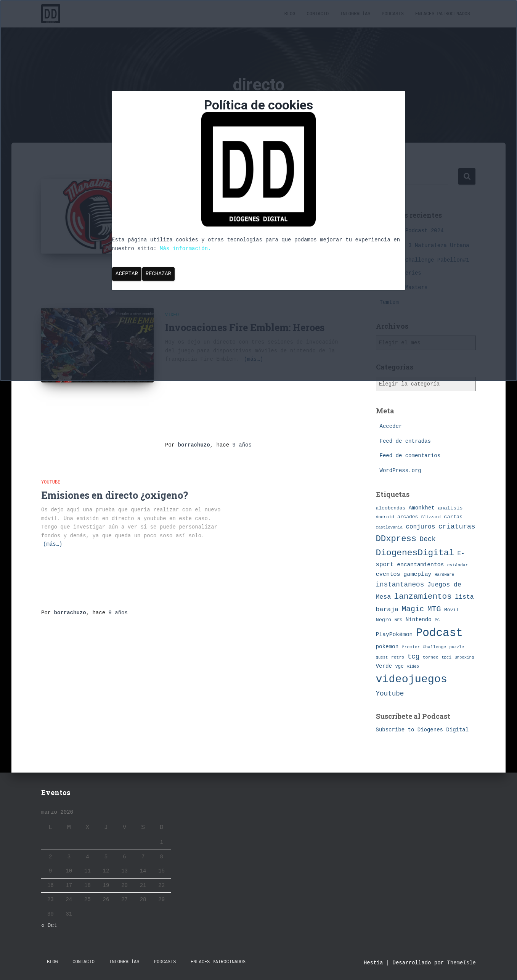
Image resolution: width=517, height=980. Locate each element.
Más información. (185, 249)
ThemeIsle (461, 963)
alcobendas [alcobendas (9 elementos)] (391, 508)
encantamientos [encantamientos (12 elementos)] (420, 565)
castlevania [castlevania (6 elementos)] (389, 527)
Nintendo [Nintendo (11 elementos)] (419, 620)
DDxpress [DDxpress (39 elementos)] (396, 539)
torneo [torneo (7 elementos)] (431, 657)
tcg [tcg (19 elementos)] (414, 657)
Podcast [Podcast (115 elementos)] (439, 633)
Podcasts (165, 962)
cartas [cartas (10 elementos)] (453, 517)
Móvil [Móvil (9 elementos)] (452, 610)
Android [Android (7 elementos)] (385, 517)
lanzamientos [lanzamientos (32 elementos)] (423, 597)
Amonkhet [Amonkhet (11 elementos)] (422, 508)
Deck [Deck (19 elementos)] (428, 539)
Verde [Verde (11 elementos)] (384, 666)
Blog (52, 962)
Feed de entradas (405, 441)
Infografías (124, 962)
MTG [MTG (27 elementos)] (434, 609)
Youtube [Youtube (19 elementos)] (390, 694)
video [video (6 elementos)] (413, 667)
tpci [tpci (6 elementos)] (446, 657)
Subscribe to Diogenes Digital (422, 730)
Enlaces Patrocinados (218, 962)
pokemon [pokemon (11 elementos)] (387, 647)
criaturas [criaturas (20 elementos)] (457, 527)
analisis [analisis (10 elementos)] (450, 508)
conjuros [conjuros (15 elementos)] (420, 527)
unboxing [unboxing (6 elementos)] (464, 657)
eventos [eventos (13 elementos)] (388, 574)
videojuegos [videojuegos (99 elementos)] (412, 679)
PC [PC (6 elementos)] (437, 620)
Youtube (51, 482)
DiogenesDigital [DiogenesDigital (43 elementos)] (415, 553)
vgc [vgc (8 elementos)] (400, 667)
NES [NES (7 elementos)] (399, 620)
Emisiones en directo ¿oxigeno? (115, 495)
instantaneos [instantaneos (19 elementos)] (400, 585)
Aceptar (127, 274)
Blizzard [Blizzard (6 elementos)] (431, 517)
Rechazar (158, 274)
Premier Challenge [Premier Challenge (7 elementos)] (424, 647)
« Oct (49, 925)
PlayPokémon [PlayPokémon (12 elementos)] (394, 635)
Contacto (83, 962)
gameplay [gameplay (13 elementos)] (417, 574)
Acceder (391, 426)
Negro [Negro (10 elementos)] (384, 620)
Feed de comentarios (410, 456)
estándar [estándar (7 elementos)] (458, 565)
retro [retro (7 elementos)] (398, 657)
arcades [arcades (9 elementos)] (408, 517)
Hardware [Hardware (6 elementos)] (444, 575)
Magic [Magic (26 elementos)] (413, 609)
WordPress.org (401, 471)
